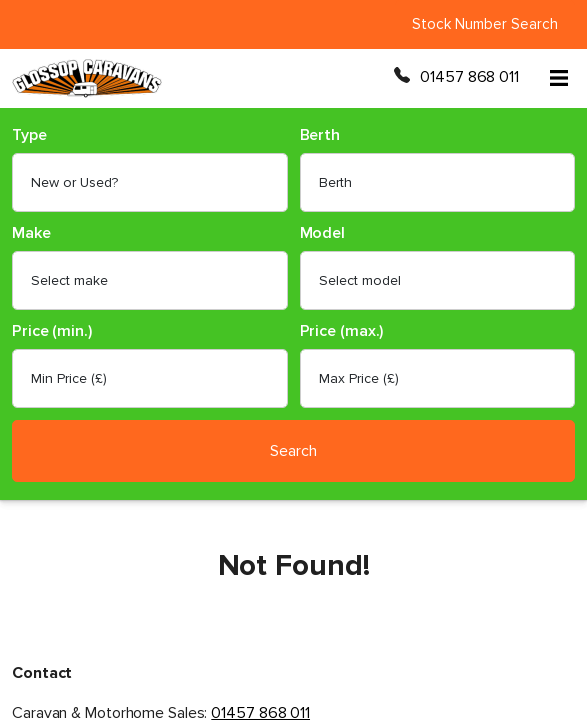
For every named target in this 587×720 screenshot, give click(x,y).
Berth (320, 135)
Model (323, 233)
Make (31, 233)
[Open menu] (559, 78)
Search (293, 451)
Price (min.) (52, 331)
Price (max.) (342, 331)
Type (29, 135)
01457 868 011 (469, 77)
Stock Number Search (485, 24)
